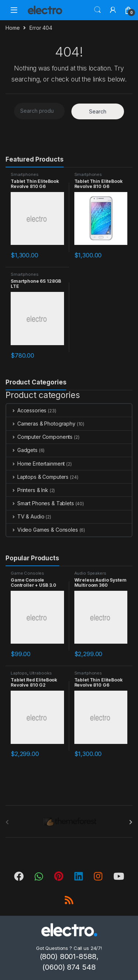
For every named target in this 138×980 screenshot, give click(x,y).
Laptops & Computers (37, 477)
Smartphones (24, 174)
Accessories (26, 410)
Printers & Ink (27, 490)
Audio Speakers (90, 573)
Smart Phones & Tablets (40, 503)
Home (13, 28)
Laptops (19, 673)
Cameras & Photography (41, 424)
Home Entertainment (36, 464)
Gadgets (22, 450)
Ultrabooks (41, 673)
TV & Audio (25, 516)
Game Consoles (27, 573)
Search (98, 10)
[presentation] (131, 822)
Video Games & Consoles (42, 530)
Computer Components (39, 437)
